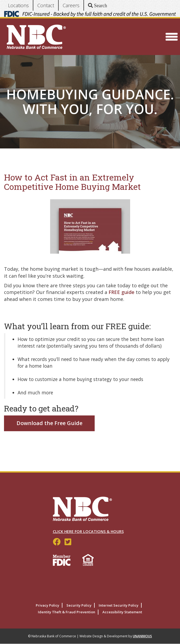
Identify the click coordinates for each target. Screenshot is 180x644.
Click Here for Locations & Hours (88, 531)
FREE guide (121, 292)
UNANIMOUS (142, 636)
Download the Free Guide (49, 423)
